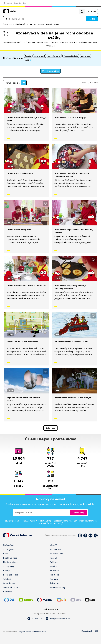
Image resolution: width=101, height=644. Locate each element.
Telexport (54, 583)
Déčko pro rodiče (11, 575)
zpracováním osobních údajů (50, 523)
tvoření (29, 24)
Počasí (6, 554)
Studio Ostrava (57, 554)
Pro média (55, 575)
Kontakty (7, 592)
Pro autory (55, 579)
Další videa (51, 428)
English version (25, 632)
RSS (96, 631)
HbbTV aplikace (10, 558)
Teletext (7, 579)
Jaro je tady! (40, 56)
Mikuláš (49, 24)
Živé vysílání (9, 545)
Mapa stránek (87, 631)
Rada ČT (54, 558)
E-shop (6, 570)
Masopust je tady (71, 56)
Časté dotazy (9, 583)
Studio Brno (55, 549)
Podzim (28, 56)
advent (57, 24)
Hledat (92, 19)
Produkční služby (58, 587)
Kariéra (53, 566)
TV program (9, 549)
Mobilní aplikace (11, 562)
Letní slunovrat (54, 56)
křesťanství (20, 24)
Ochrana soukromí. (39, 632)
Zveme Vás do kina (11, 587)
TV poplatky (9, 566)
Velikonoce (85, 56)
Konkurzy (54, 570)
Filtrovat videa (52, 71)
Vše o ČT (54, 545)
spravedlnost (39, 24)
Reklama (54, 562)
